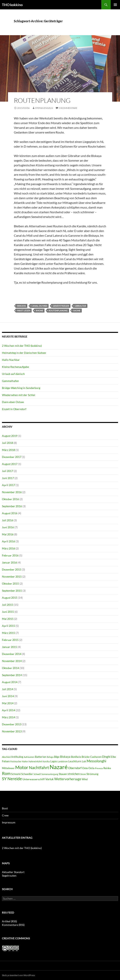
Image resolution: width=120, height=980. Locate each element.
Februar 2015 (10, 640)
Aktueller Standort (13, 872)
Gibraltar (80, 306)
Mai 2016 (8, 534)
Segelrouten (9, 876)
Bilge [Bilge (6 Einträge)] (57, 757)
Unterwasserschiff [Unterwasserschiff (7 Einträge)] (34, 779)
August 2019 (10, 436)
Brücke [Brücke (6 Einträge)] (86, 757)
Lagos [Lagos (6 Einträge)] (54, 761)
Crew (5, 815)
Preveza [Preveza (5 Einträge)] (99, 768)
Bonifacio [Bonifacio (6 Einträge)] (76, 757)
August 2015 (10, 598)
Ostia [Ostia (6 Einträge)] (91, 768)
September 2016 (12, 506)
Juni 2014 (8, 696)
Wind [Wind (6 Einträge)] (85, 779)
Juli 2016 (8, 520)
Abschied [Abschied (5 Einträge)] (6, 757)
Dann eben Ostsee (13, 402)
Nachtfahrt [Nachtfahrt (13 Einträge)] (39, 767)
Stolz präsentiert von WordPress (18, 975)
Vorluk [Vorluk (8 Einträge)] (49, 779)
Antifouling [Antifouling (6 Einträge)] (17, 757)
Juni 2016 (8, 527)
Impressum (9, 822)
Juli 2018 (8, 443)
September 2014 (12, 675)
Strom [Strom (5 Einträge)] (83, 774)
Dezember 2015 (12, 569)
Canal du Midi (39, 306)
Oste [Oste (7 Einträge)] (85, 768)
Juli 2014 (8, 689)
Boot (5, 808)
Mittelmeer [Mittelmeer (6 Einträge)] (8, 768)
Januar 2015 (9, 647)
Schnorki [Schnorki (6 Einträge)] (16, 774)
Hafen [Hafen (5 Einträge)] (25, 761)
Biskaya (22, 306)
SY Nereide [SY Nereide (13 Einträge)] (12, 779)
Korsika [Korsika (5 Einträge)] (46, 761)
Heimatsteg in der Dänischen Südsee (24, 353)
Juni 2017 (8, 478)
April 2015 (8, 626)
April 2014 (8, 710)
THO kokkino (12, 5)
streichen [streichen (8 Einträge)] (74, 774)
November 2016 (12, 492)
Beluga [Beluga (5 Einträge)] (50, 757)
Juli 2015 (8, 605)
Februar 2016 (10, 555)
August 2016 (10, 513)
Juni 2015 (8, 612)
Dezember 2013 (12, 724)
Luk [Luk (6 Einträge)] (84, 761)
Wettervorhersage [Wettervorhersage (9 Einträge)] (68, 779)
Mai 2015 (8, 619)
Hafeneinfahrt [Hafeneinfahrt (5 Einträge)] (35, 761)
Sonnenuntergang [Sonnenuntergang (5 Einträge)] (50, 774)
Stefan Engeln (44, 108)
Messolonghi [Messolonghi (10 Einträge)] (96, 761)
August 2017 (10, 464)
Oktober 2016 (10, 499)
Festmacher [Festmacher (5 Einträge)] (16, 761)
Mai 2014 (8, 703)
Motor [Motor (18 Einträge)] (22, 767)
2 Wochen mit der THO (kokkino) (22, 346)
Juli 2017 (8, 471)
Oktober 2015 (10, 584)
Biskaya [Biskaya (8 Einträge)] (65, 757)
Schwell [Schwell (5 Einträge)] (37, 774)
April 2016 (8, 541)
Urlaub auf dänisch (13, 374)
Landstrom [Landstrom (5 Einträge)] (63, 761)
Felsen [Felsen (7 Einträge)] (6, 761)
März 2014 (8, 717)
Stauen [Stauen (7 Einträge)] (63, 774)
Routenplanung (42, 100)
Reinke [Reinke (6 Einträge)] (107, 768)
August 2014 (10, 682)
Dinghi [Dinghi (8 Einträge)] (106, 757)
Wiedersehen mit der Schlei (19, 395)
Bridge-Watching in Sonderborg (21, 388)
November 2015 (12, 576)
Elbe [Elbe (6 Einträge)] (113, 757)
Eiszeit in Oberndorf (14, 409)
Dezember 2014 (12, 654)
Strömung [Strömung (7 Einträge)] (92, 774)
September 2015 (12, 591)
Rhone (39, 310)
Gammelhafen (10, 381)
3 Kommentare (68, 108)
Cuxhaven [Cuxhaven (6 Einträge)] (96, 757)
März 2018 (8, 450)
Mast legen (24, 310)
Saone (77, 310)
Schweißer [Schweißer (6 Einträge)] (27, 774)
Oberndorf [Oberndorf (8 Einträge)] (75, 768)
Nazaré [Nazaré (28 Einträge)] (59, 767)
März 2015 (8, 633)
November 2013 (12, 731)
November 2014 (12, 661)
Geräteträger (61, 306)
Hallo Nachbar (11, 360)
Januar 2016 (9, 562)
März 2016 (8, 548)
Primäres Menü (115, 5)
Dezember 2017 (12, 457)
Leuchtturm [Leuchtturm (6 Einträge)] (75, 761)
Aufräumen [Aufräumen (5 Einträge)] (29, 757)
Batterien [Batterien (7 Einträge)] (41, 757)
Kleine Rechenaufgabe (15, 367)
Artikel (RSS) (9, 921)
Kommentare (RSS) (13, 925)
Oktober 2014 (10, 668)
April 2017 (8, 485)
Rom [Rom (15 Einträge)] (6, 773)
